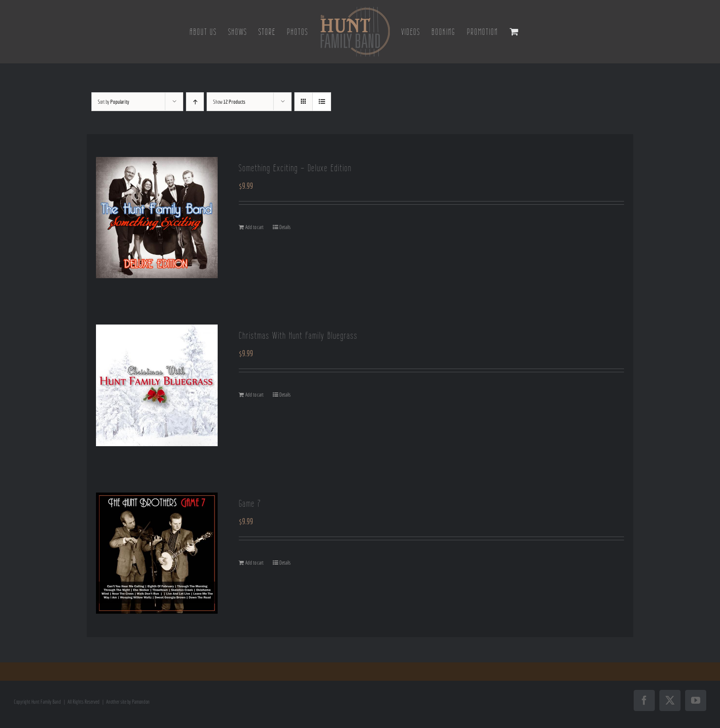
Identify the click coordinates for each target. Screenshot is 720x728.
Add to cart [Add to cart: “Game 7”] (254, 563)
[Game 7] (157, 553)
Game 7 (250, 503)
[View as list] (322, 102)
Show (229, 102)
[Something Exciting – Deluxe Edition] (157, 218)
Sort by (113, 102)
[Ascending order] (195, 102)
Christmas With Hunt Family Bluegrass (298, 335)
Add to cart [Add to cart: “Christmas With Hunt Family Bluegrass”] (254, 395)
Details (285, 227)
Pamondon (141, 702)
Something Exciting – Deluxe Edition (295, 168)
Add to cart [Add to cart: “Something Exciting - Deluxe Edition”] (254, 227)
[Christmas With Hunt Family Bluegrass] (157, 385)
